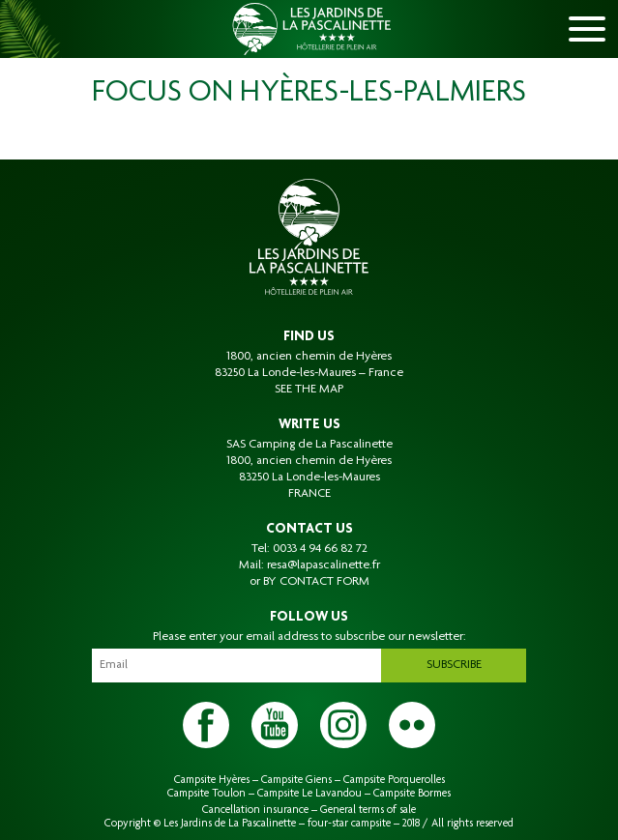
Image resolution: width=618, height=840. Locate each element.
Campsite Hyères (212, 780)
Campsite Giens (296, 780)
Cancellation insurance (255, 810)
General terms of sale (368, 810)
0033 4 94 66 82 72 (320, 549)
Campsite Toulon (206, 794)
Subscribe (454, 665)
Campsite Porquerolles (394, 780)
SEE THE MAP (309, 390)
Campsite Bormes (412, 794)
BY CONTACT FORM (316, 582)
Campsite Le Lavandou (309, 794)
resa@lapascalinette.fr (324, 565)
